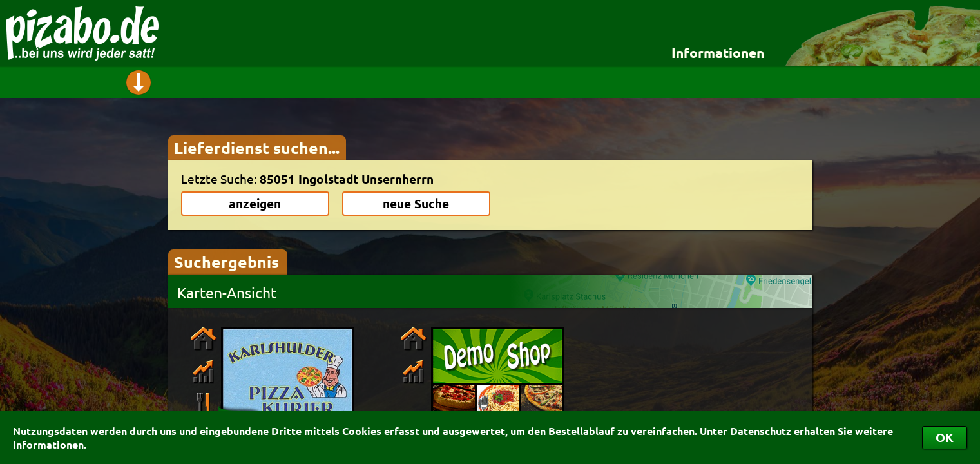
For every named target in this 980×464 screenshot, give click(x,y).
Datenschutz (761, 431)
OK (945, 437)
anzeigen (255, 203)
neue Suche (416, 203)
